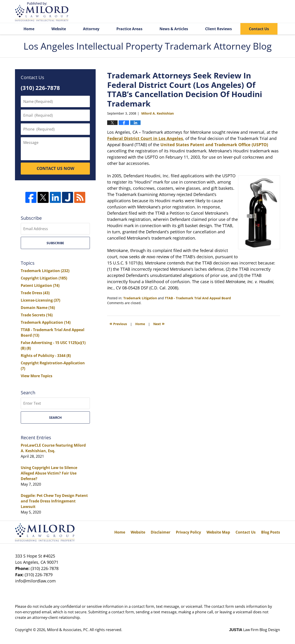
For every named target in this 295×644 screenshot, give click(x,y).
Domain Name (38, 308)
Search (55, 417)
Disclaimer (161, 532)
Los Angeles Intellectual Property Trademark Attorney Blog (42, 12)
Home (29, 29)
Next (159, 323)
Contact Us (259, 29)
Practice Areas (129, 29)
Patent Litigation (40, 285)
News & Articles (174, 29)
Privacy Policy (188, 532)
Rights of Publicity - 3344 (46, 356)
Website (59, 29)
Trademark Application (46, 322)
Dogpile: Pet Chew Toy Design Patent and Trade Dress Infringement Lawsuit (54, 501)
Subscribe (55, 243)
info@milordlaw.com (35, 581)
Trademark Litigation (140, 298)
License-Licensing (40, 300)
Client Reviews (218, 29)
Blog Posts (271, 532)
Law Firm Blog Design (255, 630)
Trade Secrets (37, 315)
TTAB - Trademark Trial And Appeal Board (198, 298)
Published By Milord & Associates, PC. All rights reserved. (258, 12)
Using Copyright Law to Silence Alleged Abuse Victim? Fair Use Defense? (49, 473)
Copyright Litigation (44, 278)
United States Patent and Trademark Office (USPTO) (214, 145)
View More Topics (37, 376)
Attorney (91, 29)
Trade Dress (35, 293)
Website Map (218, 532)
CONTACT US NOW (55, 168)
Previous (118, 323)
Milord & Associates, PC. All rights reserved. (85, 630)
